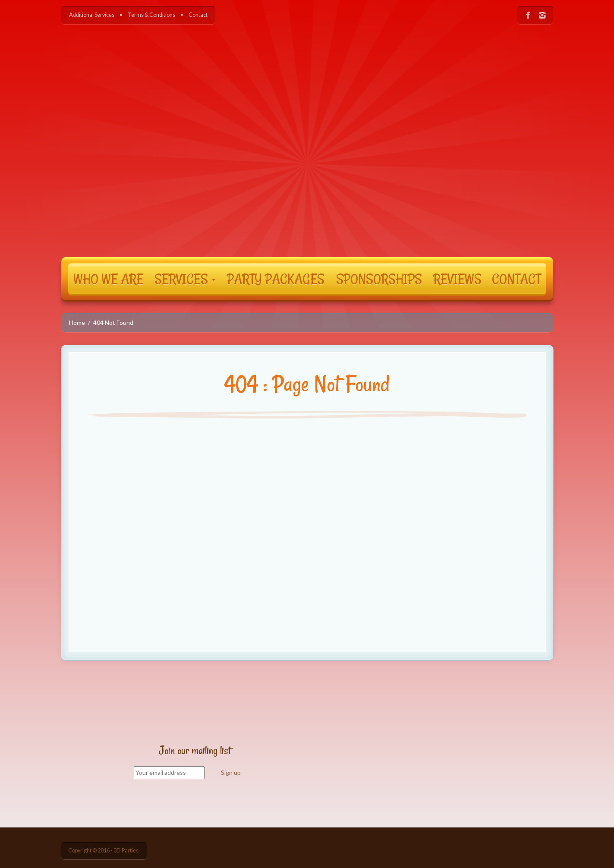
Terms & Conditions (151, 15)
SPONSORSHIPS (379, 279)
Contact (198, 15)
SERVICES (185, 279)
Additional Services (92, 15)
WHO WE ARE (108, 279)
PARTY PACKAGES (276, 279)
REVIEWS (457, 279)
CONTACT (516, 279)
